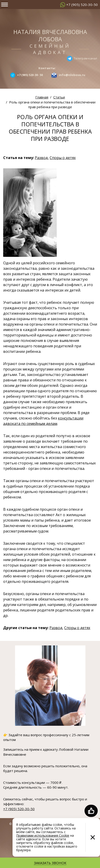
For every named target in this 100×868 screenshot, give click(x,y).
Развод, (42, 158)
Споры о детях (63, 158)
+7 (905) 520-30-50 (82, 5)
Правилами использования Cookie (43, 835)
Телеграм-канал (85, 58)
